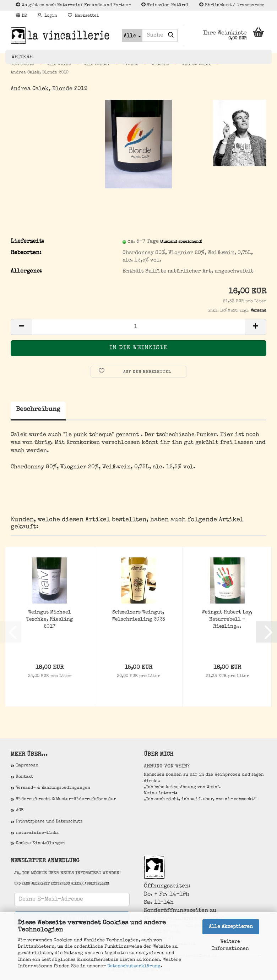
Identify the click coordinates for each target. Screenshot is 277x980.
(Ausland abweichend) (181, 242)
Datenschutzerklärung (134, 966)
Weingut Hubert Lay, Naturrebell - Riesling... (227, 620)
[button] (21, 16)
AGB (20, 810)
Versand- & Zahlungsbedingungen (53, 788)
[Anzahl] (138, 327)
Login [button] (47, 16)
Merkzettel (83, 16)
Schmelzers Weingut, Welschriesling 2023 (138, 616)
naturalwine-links (37, 833)
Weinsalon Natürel (165, 5)
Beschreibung (38, 409)
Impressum (27, 766)
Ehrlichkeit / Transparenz (232, 5)
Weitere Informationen (230, 945)
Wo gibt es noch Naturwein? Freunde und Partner (73, 5)
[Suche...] (132, 35)
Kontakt (25, 777)
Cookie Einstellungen (40, 843)
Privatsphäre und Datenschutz (49, 822)
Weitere (22, 57)
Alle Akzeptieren (231, 927)
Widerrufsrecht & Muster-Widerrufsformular (66, 799)
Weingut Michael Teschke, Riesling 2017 (50, 620)
